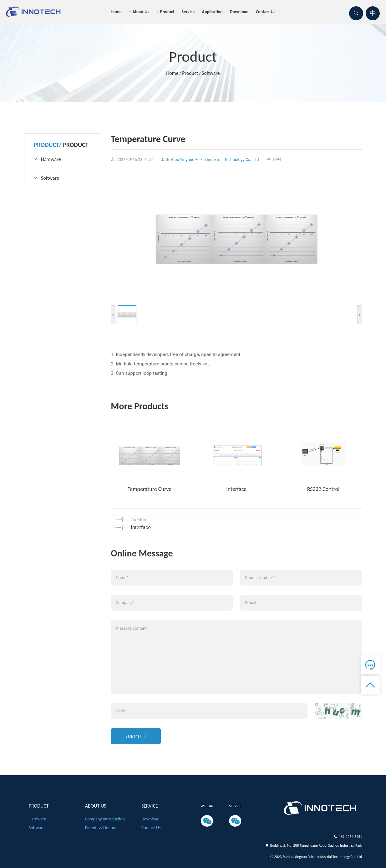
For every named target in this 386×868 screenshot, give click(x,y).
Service (188, 12)
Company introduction (105, 819)
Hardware (51, 159)
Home (116, 12)
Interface (140, 527)
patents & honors (101, 828)
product (167, 12)
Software (211, 73)
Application (212, 12)
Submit (136, 736)
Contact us (266, 12)
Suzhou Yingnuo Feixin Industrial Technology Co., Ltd (210, 160)
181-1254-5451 (350, 837)
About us (141, 12)
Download (239, 12)
